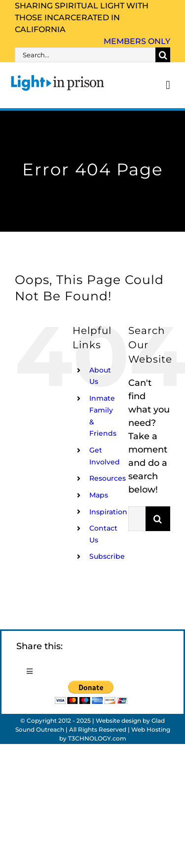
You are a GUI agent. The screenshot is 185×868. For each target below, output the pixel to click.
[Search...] (85, 55)
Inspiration (108, 512)
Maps (99, 495)
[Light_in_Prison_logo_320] (58, 77)
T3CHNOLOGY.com (97, 738)
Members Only (137, 41)
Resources (108, 478)
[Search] (163, 55)
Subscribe (107, 556)
